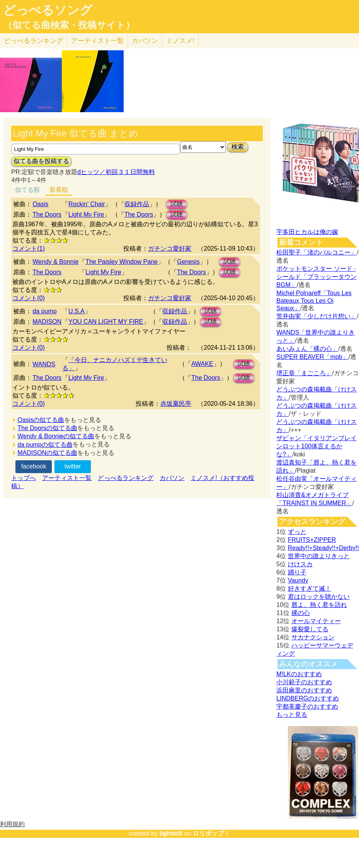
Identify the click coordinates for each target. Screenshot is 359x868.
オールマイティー (316, 621)
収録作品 (137, 204)
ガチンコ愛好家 (170, 249)
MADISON (47, 322)
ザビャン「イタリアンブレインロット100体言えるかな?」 (316, 446)
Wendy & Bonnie (55, 262)
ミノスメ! (180, 41)
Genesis (188, 262)
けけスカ (300, 564)
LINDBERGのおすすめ (308, 698)
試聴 (177, 204)
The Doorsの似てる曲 (47, 428)
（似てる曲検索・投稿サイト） (69, 25)
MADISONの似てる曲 (47, 453)
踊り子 (297, 572)
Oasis (40, 204)
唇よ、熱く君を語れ (319, 605)
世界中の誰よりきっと (319, 556)
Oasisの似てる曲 (41, 420)
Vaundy (298, 580)
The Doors (47, 214)
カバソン (145, 41)
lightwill (171, 833)
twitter (73, 466)
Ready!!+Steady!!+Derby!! (323, 548)
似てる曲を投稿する (41, 161)
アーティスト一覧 (67, 478)
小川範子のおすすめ (304, 682)
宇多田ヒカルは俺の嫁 (307, 232)
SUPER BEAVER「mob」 (312, 357)
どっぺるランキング (126, 478)
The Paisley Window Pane (122, 262)
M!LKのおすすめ (299, 674)
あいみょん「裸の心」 (307, 349)
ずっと (297, 532)
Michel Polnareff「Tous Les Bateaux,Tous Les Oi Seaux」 (314, 301)
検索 (238, 147)
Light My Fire (86, 214)
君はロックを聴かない (319, 597)
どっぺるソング (48, 10)
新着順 (59, 190)
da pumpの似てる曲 (45, 445)
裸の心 (301, 613)
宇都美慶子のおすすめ (307, 707)
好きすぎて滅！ (310, 589)
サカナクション (313, 637)
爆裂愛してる (310, 629)
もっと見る (292, 715)
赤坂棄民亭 (176, 404)
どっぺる (33, 41)
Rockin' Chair (87, 204)
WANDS (44, 364)
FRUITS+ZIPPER (312, 540)
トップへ (24, 478)
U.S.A (77, 311)
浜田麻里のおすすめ (304, 690)
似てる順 (27, 190)
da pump (44, 311)
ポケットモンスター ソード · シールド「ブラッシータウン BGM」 (316, 277)
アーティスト (97, 41)
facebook (34, 466)
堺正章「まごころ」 (304, 373)
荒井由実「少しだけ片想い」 (316, 316)
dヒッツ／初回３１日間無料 (116, 172)
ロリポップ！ (211, 833)
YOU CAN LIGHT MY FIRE (106, 322)
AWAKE (202, 364)
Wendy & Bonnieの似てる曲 (56, 436)
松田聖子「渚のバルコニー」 (316, 252)
